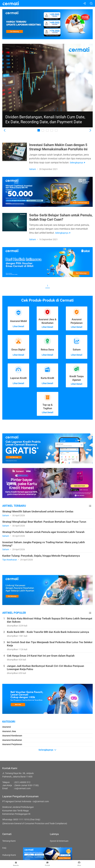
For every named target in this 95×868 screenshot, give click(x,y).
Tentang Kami (9, 841)
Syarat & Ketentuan (59, 841)
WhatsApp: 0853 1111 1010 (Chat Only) (21, 819)
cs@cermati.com (22, 788)
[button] (5, 130)
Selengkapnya (48, 750)
